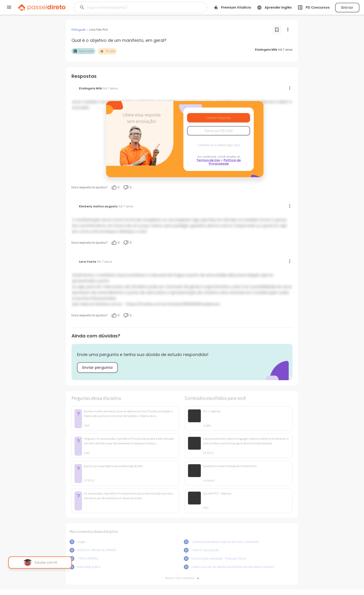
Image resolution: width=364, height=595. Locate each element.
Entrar (347, 8)
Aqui (237, 145)
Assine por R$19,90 (219, 131)
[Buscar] (134, 7)
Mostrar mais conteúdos (182, 578)
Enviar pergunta (97, 368)
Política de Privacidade (225, 162)
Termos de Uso (208, 160)
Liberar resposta (219, 118)
